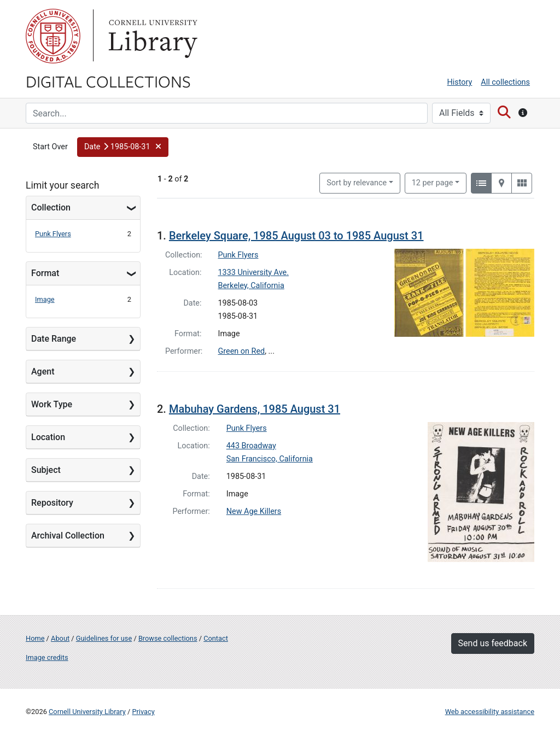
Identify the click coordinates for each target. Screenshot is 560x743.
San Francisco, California (270, 459)
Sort (357, 183)
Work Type (52, 404)
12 (433, 182)
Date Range (54, 339)
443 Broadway (251, 446)
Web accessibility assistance (490, 712)
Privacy (143, 712)
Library (151, 36)
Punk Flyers (53, 234)
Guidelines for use (104, 638)
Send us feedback (493, 643)
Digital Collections (108, 81)
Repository (52, 503)
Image (45, 299)
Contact (216, 638)
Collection (51, 207)
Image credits (47, 657)
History (460, 82)
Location (48, 437)
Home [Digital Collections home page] (35, 638)
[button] (123, 147)
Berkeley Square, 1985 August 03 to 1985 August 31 (296, 236)
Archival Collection (68, 536)
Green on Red (242, 351)
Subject (46, 470)
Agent (43, 371)
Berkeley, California (251, 286)
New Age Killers (254, 511)
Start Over (50, 147)
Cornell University (53, 36)
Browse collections (168, 638)
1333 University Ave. (253, 273)
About (60, 638)
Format (45, 273)
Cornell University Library (87, 712)
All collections (505, 82)
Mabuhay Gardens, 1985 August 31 (255, 409)
